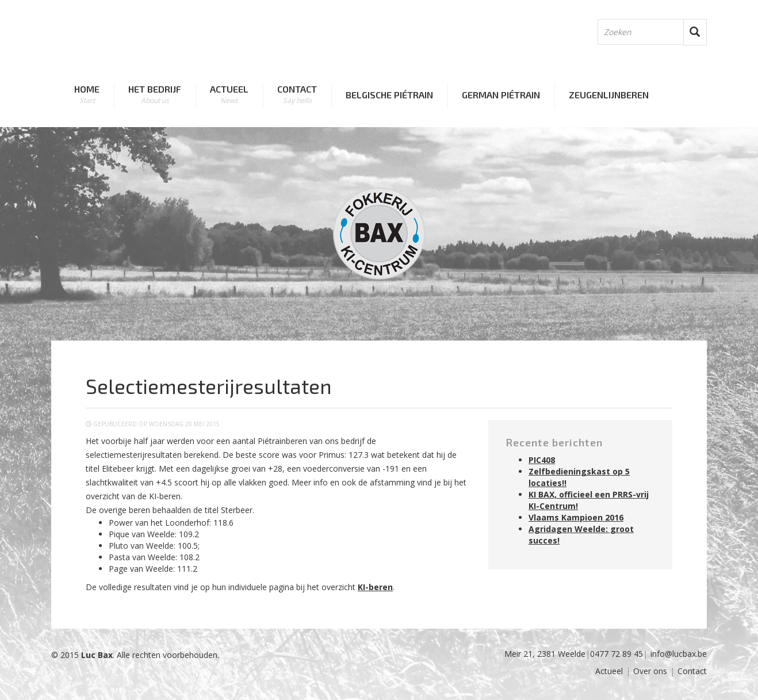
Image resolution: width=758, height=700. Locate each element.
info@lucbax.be (679, 654)
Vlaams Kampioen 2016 (576, 517)
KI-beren (375, 587)
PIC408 (542, 460)
